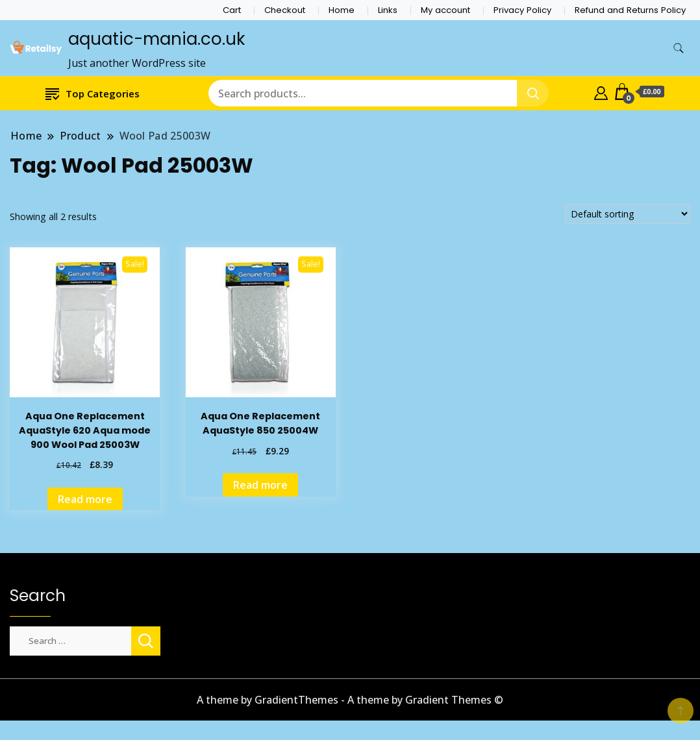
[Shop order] (628, 214)
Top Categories (93, 93)
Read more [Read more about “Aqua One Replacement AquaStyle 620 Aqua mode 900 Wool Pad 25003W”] (85, 499)
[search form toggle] (679, 48)
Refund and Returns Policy (630, 10)
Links (388, 10)
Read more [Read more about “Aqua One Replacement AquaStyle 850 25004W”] (260, 485)
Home (342, 10)
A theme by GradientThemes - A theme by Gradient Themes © (350, 700)
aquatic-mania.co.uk (156, 39)
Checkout (285, 10)
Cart (232, 10)
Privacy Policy (522, 10)
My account (445, 10)
